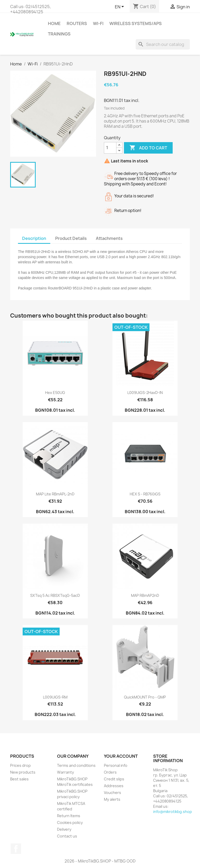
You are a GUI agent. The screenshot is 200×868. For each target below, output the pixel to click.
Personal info (116, 765)
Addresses (114, 786)
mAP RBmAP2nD (145, 595)
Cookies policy (70, 823)
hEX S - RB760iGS (145, 494)
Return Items (69, 816)
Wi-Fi (98, 23)
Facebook (16, 849)
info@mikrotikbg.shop (173, 812)
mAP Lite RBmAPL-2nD (55, 494)
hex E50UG (55, 393)
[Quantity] (110, 148)
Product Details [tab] (71, 238)
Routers (77, 23)
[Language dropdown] (120, 7)
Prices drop (20, 765)
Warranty (65, 772)
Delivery (64, 829)
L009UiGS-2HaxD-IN (145, 393)
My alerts (112, 799)
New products (23, 772)
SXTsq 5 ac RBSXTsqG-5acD (55, 595)
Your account (121, 756)
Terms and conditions (76, 765)
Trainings (59, 34)
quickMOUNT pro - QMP (145, 697)
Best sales (19, 779)
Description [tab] (34, 238)
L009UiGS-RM (55, 697)
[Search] (163, 44)
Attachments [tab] (109, 238)
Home (54, 23)
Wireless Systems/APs (136, 23)
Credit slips (114, 779)
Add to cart (148, 148)
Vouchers (113, 793)
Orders (110, 772)
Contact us (67, 836)
